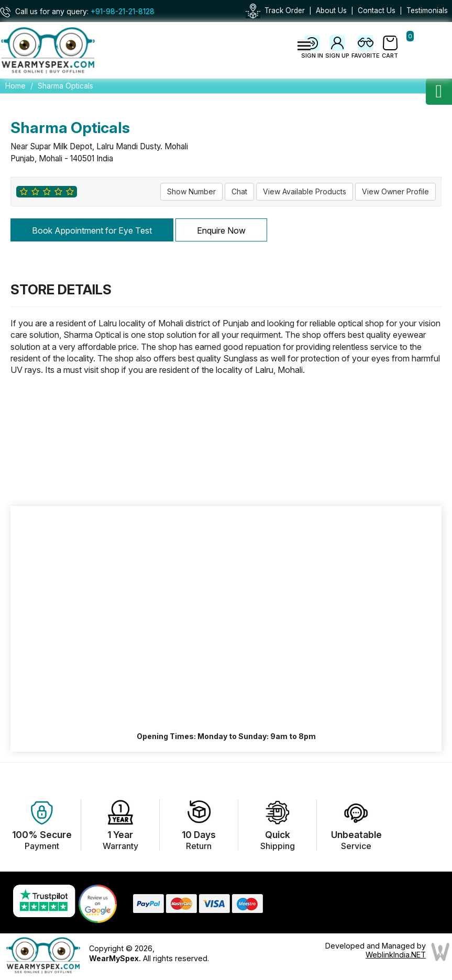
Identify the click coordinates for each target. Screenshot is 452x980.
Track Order (285, 10)
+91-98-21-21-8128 (123, 12)
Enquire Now (221, 230)
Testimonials (427, 10)
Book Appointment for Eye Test (92, 230)
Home (15, 86)
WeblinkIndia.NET (396, 955)
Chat (239, 191)
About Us (331, 10)
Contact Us (377, 10)
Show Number (191, 191)
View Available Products (305, 191)
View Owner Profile (395, 191)
